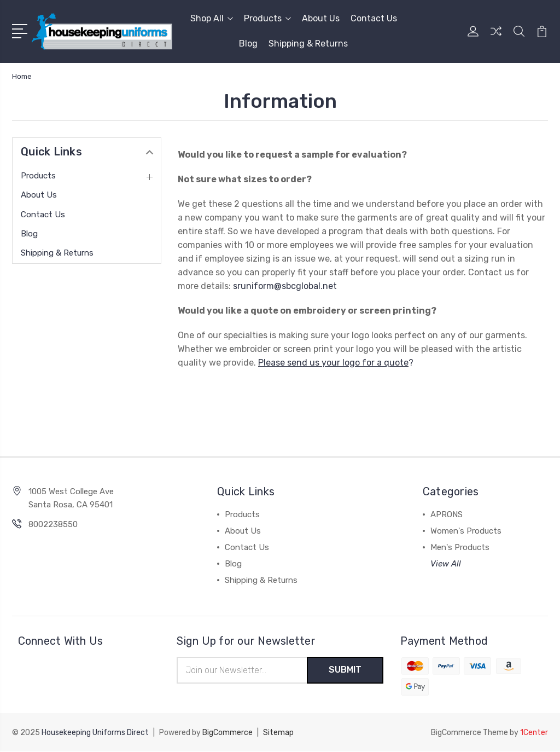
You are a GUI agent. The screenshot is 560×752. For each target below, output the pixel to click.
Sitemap (278, 733)
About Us (321, 18)
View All (446, 564)
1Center (534, 733)
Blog (248, 44)
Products (267, 18)
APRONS (447, 514)
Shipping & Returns (308, 44)
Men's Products (460, 547)
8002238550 (53, 524)
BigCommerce (227, 733)
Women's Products (466, 531)
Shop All (212, 18)
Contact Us (374, 18)
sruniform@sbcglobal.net (285, 286)
